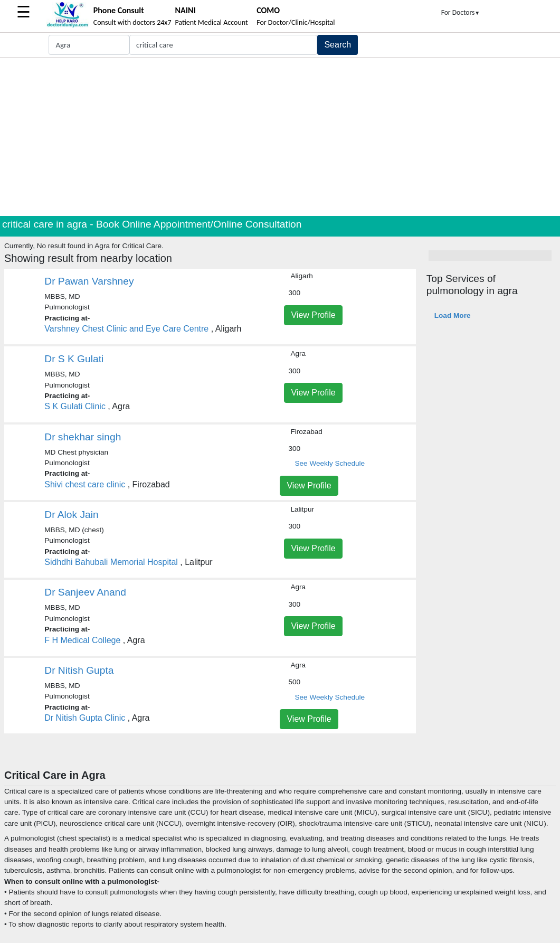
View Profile (313, 315)
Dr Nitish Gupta (79, 670)
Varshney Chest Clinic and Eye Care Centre (126, 329)
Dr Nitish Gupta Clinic (85, 718)
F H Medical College (82, 640)
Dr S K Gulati (74, 359)
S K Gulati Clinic (75, 406)
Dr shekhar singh (83, 437)
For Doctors (461, 12)
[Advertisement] (280, 137)
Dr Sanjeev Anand (85, 592)
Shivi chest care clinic (85, 484)
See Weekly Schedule (330, 463)
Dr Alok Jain (71, 515)
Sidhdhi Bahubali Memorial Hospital (111, 562)
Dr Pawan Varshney (89, 281)
